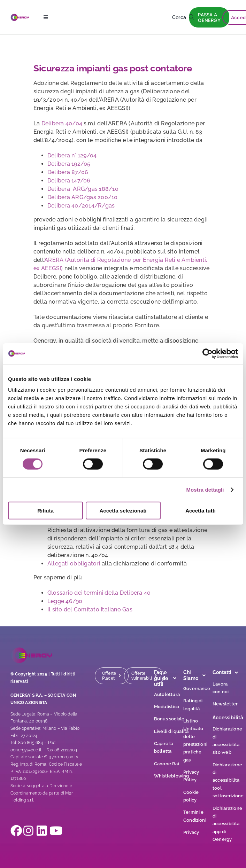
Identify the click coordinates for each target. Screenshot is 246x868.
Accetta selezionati (123, 511)
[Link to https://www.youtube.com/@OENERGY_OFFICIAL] (52, 831)
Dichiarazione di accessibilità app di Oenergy (227, 824)
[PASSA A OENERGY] (209, 17)
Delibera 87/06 (68, 172)
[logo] (20, 16)
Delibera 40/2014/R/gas (81, 206)
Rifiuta (45, 511)
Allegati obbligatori (74, 564)
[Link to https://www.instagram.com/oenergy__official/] (25, 831)
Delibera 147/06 (69, 181)
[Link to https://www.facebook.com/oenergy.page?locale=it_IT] (13, 831)
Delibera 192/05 (69, 164)
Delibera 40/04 (63, 123)
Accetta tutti (201, 511)
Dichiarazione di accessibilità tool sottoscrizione (228, 780)
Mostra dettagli (205, 489)
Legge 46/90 (65, 601)
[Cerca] (185, 17)
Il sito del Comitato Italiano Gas (90, 609)
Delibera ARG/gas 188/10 (83, 189)
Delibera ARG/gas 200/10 (83, 197)
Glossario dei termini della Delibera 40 (99, 593)
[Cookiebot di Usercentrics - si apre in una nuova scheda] (207, 353)
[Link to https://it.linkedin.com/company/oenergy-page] (39, 831)
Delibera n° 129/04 (72, 155)
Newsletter (225, 704)
